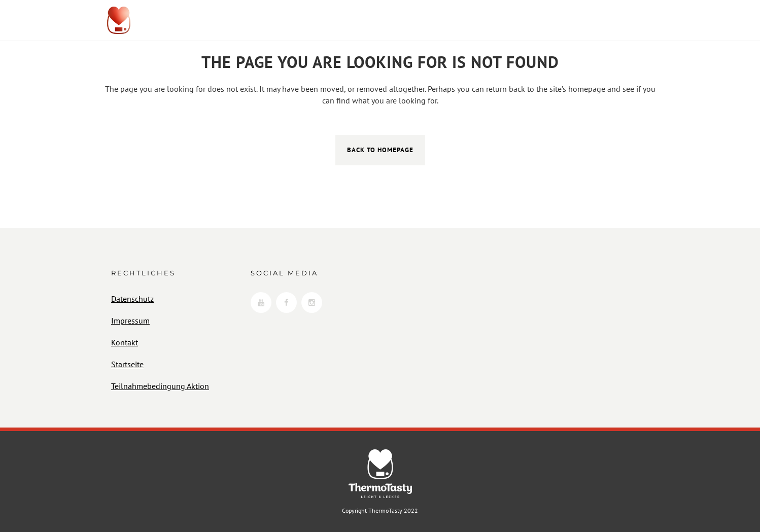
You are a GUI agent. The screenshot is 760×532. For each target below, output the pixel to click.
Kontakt (125, 342)
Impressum (130, 321)
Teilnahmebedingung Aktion (160, 386)
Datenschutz (132, 299)
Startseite (127, 364)
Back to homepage (380, 150)
